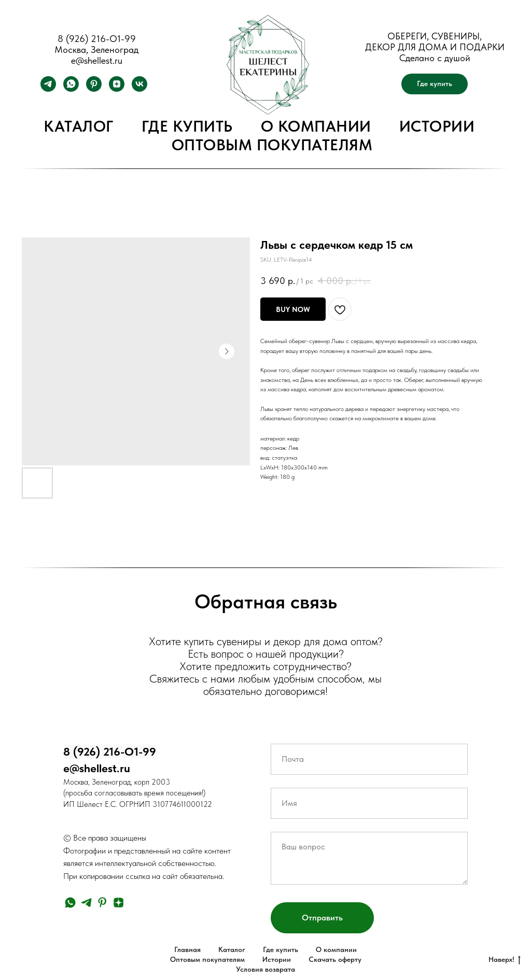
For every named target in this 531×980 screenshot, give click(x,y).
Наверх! (505, 960)
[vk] (139, 89)
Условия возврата (265, 969)
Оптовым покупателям (272, 145)
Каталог (79, 126)
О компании (316, 126)
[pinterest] (94, 89)
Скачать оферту (335, 959)
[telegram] (48, 89)
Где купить (187, 126)
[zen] (117, 89)
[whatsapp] (71, 89)
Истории (437, 126)
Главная (187, 949)
